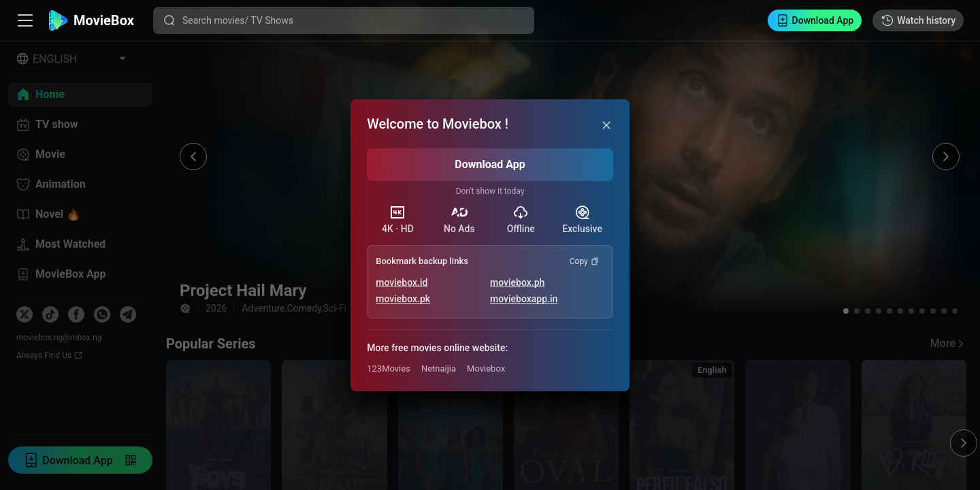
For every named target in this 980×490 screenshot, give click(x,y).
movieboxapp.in (524, 299)
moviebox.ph (517, 282)
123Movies (389, 369)
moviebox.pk (403, 299)
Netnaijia (439, 369)
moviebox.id (402, 282)
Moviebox (486, 369)
